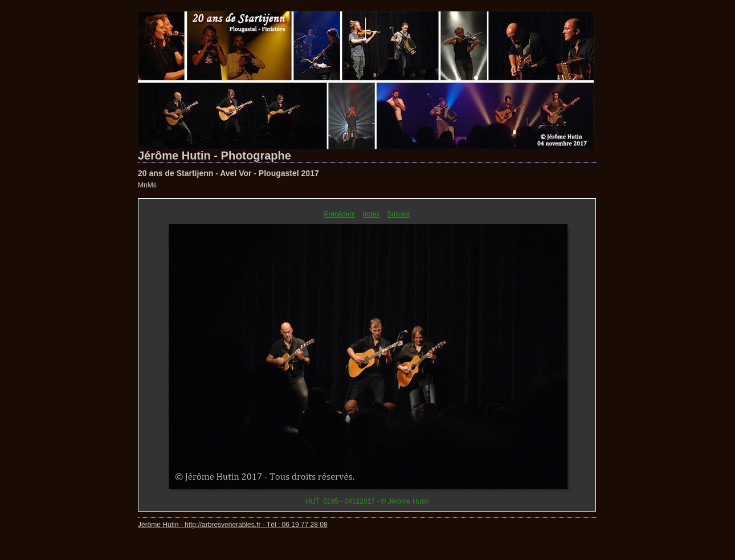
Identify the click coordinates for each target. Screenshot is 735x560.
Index (371, 214)
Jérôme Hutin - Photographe (215, 156)
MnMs (147, 185)
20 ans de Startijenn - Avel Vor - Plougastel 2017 (228, 173)
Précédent (340, 214)
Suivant (398, 214)
